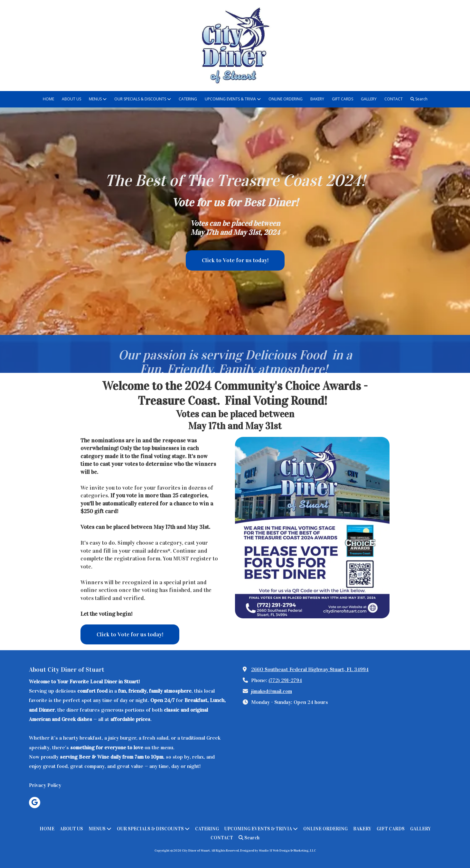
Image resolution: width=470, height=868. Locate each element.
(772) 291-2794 (285, 680)
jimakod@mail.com (272, 691)
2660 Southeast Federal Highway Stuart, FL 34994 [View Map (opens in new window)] (310, 669)
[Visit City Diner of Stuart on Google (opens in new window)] (35, 803)
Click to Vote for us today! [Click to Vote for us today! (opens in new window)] (235, 260)
